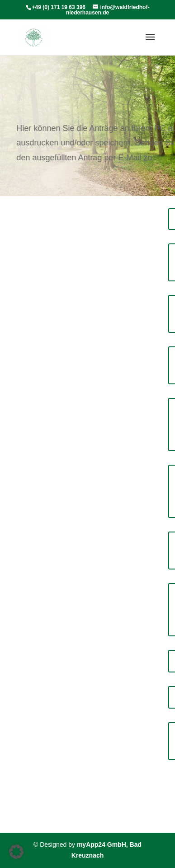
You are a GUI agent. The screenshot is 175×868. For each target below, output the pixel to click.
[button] (16, 852)
